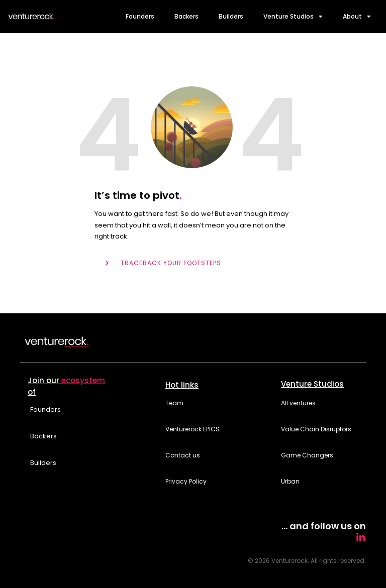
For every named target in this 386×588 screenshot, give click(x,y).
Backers (186, 16)
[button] (96, 385)
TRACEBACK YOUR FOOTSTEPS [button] (171, 263)
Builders (231, 16)
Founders (140, 16)
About (357, 17)
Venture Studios (293, 17)
